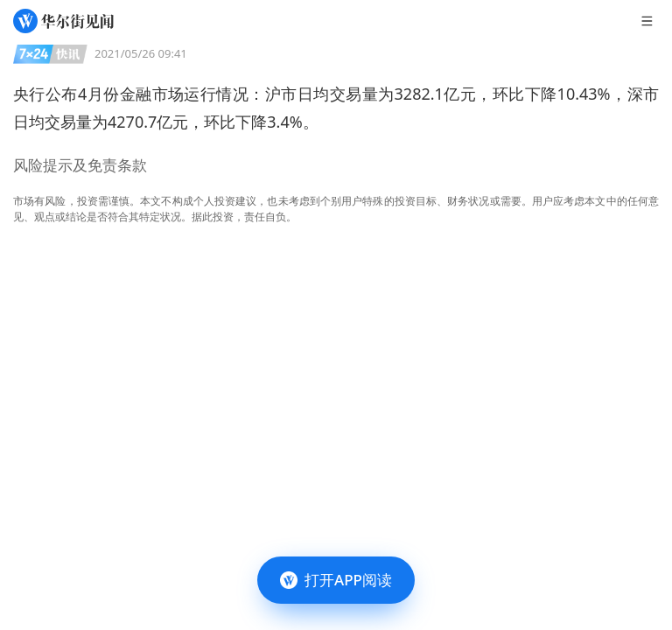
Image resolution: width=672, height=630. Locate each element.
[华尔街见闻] (63, 21)
